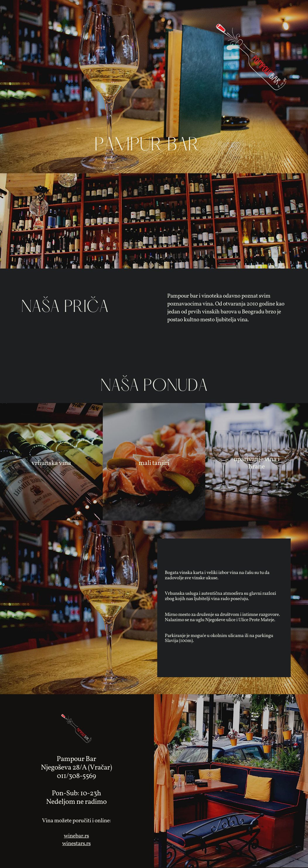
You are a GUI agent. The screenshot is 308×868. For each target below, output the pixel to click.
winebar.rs (76, 836)
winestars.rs (76, 844)
